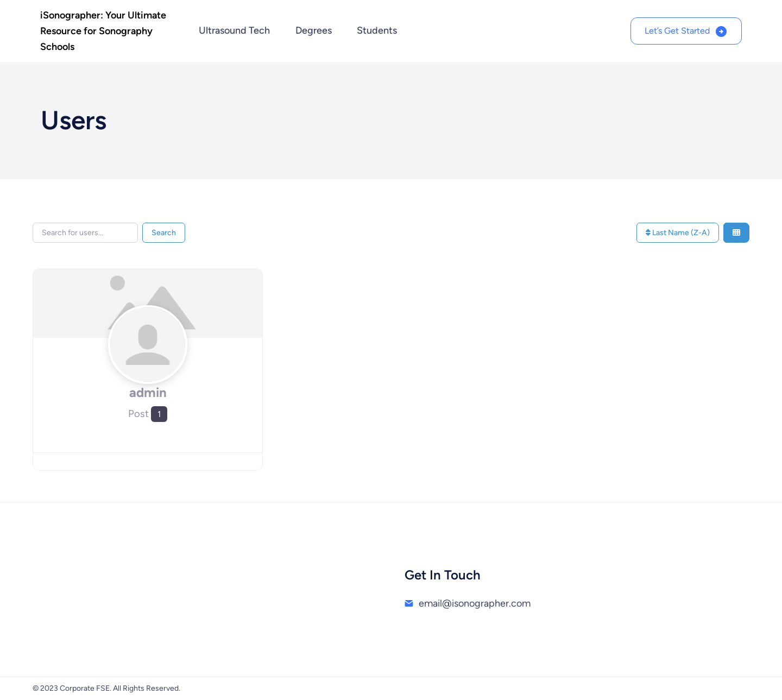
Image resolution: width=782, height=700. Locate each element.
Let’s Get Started (677, 31)
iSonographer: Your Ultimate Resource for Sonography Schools (103, 31)
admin (148, 392)
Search (164, 233)
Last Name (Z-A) (678, 233)
